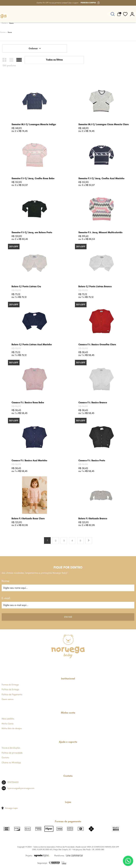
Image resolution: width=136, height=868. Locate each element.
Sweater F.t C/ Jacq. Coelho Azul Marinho (101, 178)
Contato (5, 758)
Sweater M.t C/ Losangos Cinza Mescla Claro (104, 124)
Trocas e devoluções (11, 748)
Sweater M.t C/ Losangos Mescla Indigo (34, 124)
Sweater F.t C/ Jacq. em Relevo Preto (32, 232)
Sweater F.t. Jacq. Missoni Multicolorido (100, 232)
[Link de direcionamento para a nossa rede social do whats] (68, 664)
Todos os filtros (54, 60)
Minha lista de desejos (12, 728)
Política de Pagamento (12, 694)
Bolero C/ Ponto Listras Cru (26, 286)
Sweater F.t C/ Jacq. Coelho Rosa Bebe (33, 178)
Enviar (68, 617)
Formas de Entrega (10, 685)
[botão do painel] (132, 14)
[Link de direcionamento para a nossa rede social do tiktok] (84, 664)
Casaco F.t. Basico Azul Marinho (29, 461)
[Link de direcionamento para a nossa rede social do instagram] (60, 664)
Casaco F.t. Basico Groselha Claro (97, 344)
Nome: (6, 581)
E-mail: (6, 598)
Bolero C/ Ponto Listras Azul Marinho (32, 344)
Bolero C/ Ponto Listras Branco (95, 286)
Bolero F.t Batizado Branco (93, 519)
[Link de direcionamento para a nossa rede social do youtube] (76, 664)
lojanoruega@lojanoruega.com (18, 788)
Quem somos (8, 699)
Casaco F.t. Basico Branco (93, 403)
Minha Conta (8, 724)
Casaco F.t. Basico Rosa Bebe (28, 403)
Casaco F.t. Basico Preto (92, 461)
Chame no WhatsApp (11, 763)
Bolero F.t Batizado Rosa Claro (28, 519)
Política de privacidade (12, 753)
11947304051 (10, 782)
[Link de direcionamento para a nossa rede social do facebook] (52, 664)
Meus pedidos (8, 719)
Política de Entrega (10, 689)
